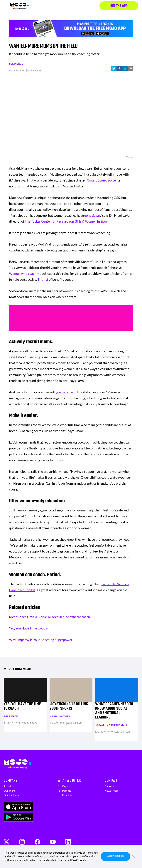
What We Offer (69, 780)
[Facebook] (37, 842)
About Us (9, 786)
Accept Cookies (115, 856)
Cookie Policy (78, 860)
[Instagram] (22, 842)
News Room (112, 791)
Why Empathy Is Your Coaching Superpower (41, 640)
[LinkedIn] (68, 842)
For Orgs (63, 786)
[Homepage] (20, 6)
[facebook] (119, 68)
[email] (130, 68)
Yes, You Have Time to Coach (30, 628)
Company (11, 780)
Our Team (9, 791)
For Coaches (65, 795)
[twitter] (114, 68)
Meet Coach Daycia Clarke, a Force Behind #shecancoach (49, 617)
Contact (111, 780)
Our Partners (11, 795)
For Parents (64, 791)
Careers (109, 786)
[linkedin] (125, 68)
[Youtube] (53, 842)
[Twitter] (6, 842)
